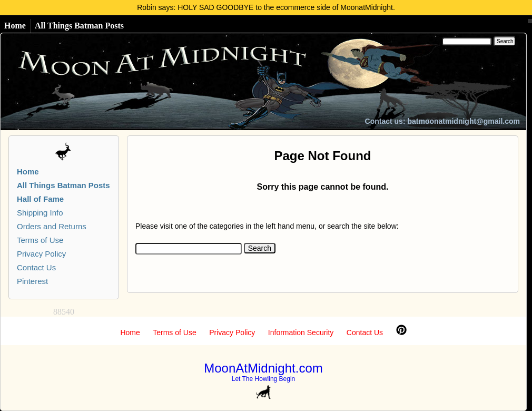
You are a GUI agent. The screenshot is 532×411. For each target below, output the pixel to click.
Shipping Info (40, 213)
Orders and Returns (52, 226)
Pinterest (32, 281)
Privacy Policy (41, 254)
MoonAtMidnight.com (263, 368)
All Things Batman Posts (79, 26)
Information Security (301, 332)
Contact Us (36, 267)
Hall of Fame (40, 199)
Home (15, 26)
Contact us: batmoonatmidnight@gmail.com (442, 121)
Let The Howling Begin (264, 379)
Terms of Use (40, 240)
